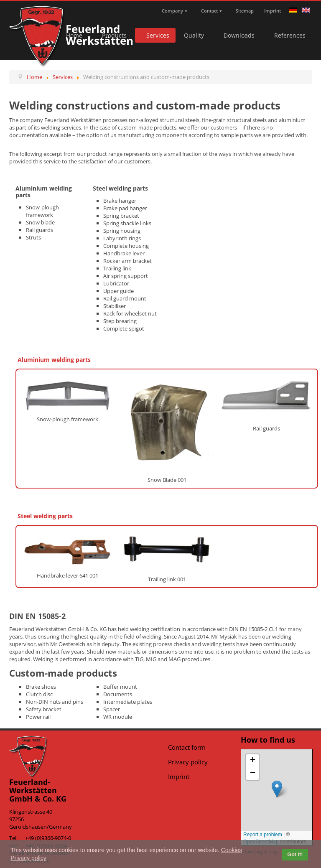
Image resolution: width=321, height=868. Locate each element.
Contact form (187, 747)
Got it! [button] (295, 855)
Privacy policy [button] (28, 858)
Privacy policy (188, 762)
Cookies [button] (232, 850)
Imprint (179, 776)
